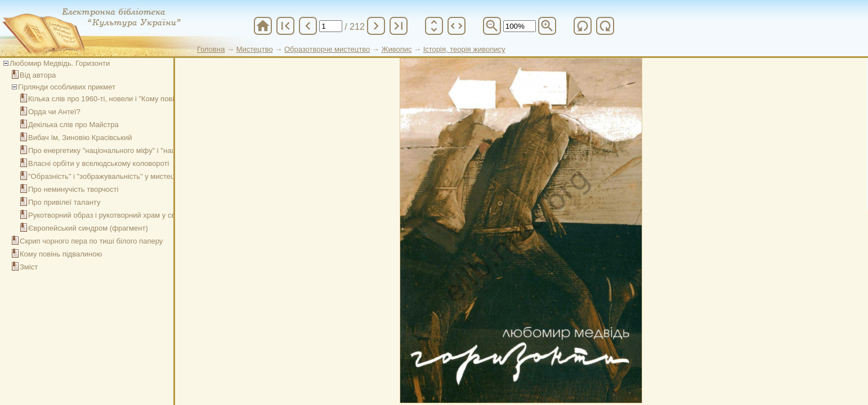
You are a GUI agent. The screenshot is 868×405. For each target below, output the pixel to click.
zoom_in (547, 26)
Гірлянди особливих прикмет (67, 87)
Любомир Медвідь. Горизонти (60, 63)
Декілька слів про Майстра (73, 125)
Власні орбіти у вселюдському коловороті (99, 163)
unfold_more (434, 26)
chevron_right (376, 26)
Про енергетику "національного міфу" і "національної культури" (135, 150)
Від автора (38, 75)
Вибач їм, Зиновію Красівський (80, 138)
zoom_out (492, 26)
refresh (583, 26)
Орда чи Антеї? (54, 112)
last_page (399, 26)
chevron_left (308, 26)
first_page (285, 26)
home (263, 26)
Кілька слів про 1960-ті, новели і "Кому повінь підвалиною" (127, 99)
